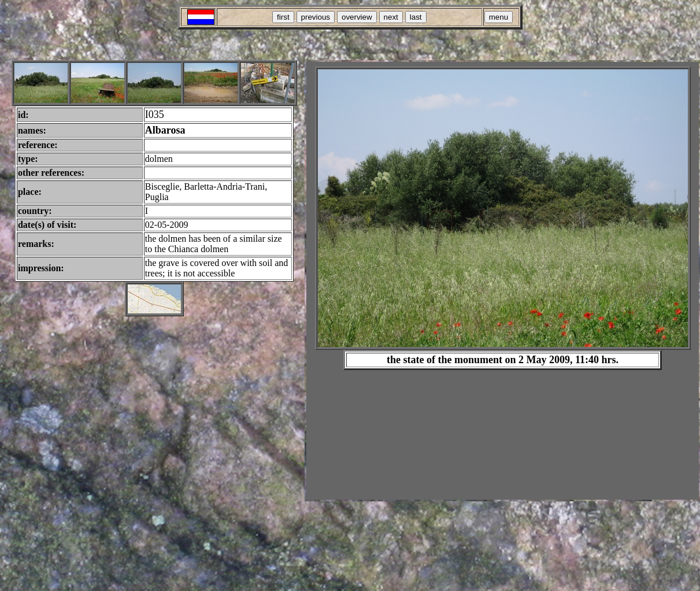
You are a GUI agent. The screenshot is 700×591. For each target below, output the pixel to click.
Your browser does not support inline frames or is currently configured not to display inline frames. (503, 281)
